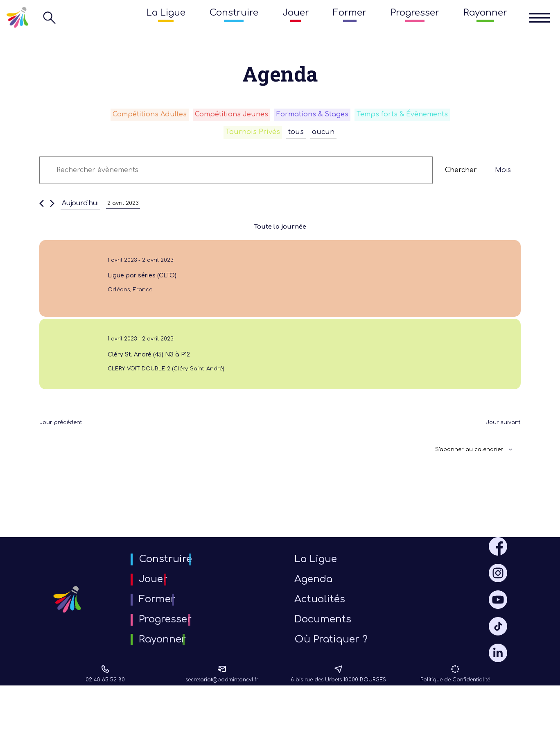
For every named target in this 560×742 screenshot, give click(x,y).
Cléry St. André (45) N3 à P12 (146, 372)
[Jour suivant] (52, 208)
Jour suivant (500, 447)
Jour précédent (66, 447)
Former (350, 13)
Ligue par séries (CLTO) (138, 284)
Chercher (461, 175)
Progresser (415, 13)
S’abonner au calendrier (461, 475)
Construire (234, 13)
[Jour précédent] (42, 208)
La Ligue (166, 13)
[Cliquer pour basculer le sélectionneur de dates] (126, 208)
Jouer (296, 13)
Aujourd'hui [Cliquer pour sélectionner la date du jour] (80, 208)
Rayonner (485, 13)
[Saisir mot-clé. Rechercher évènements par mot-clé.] (236, 175)
